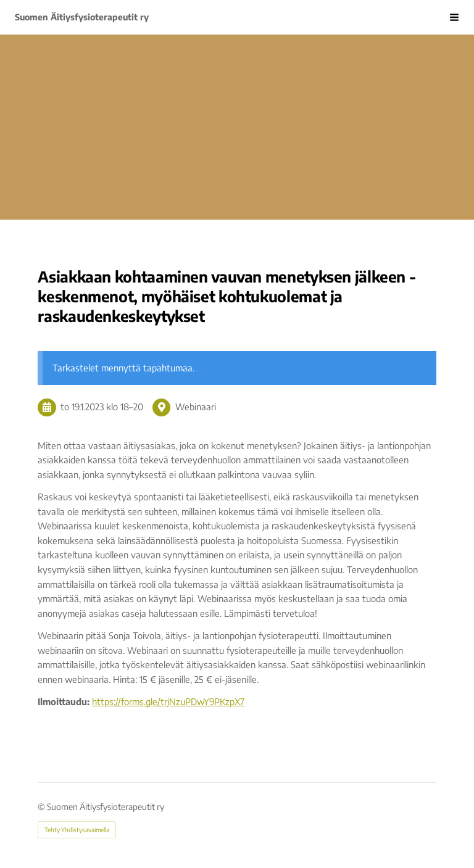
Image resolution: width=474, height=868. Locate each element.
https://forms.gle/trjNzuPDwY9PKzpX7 (168, 701)
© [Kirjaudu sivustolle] (42, 807)
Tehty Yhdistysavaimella (77, 830)
